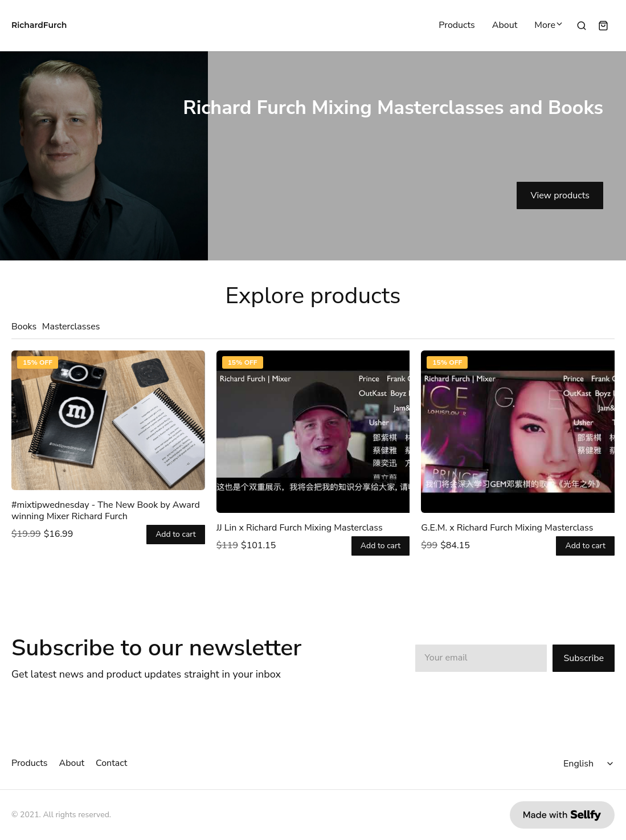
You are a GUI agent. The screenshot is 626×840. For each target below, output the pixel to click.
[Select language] (590, 764)
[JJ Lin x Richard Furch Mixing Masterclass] (313, 432)
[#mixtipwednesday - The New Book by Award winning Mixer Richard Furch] (108, 420)
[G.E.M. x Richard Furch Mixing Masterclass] (518, 432)
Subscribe (584, 658)
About (505, 26)
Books (24, 327)
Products (457, 26)
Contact (111, 763)
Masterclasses (71, 327)
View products (560, 195)
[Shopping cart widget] (603, 26)
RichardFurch (39, 26)
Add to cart (176, 535)
